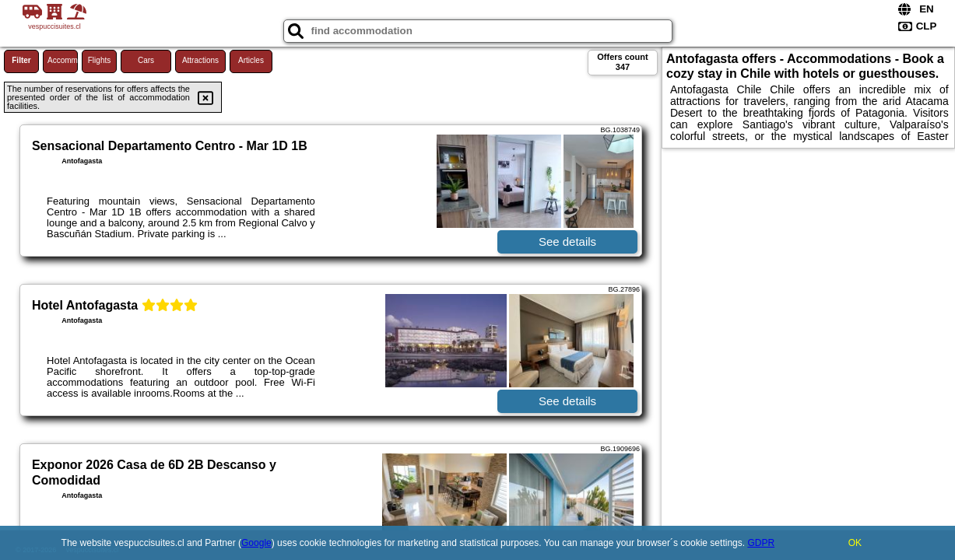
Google (256, 543)
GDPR (761, 543)
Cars (146, 60)
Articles (251, 60)
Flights (99, 60)
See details (567, 241)
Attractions (200, 60)
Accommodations (63, 60)
